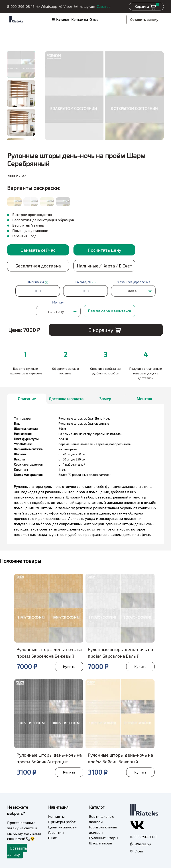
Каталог (61, 19)
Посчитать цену (105, 250)
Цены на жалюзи (62, 827)
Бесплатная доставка (38, 266)
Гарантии (56, 832)
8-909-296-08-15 (21, 6)
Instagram (85, 6)
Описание (27, 399)
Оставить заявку (144, 19)
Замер (105, 399)
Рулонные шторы (104, 838)
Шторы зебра (100, 843)
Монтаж (144, 399)
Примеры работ (62, 822)
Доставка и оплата (66, 399)
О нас (94, 19)
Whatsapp (47, 6)
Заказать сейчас (38, 250)
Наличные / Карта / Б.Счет (104, 266)
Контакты (79, 19)
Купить (69, 666)
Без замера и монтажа (110, 311)
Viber (66, 6)
